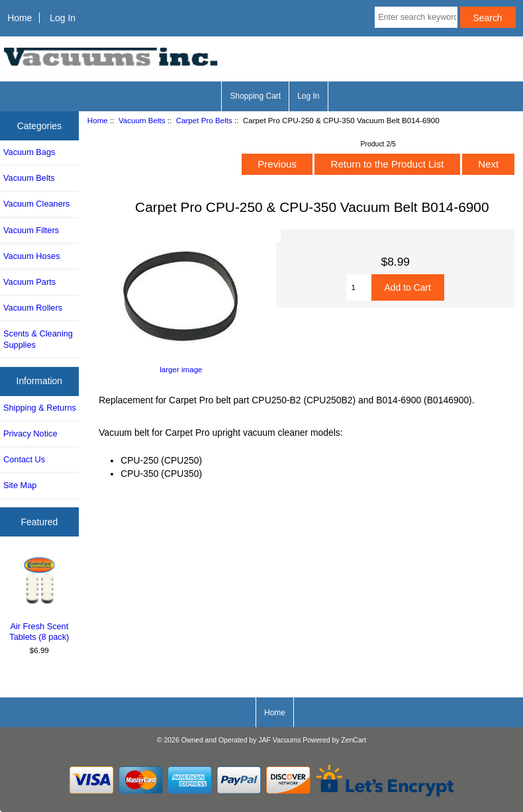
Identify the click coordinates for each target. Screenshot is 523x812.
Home (20, 18)
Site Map (20, 485)
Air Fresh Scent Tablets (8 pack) (39, 598)
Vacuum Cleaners (36, 204)
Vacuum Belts (142, 120)
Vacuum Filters (31, 230)
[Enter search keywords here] (416, 17)
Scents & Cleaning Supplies (38, 339)
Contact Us (24, 459)
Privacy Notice (30, 433)
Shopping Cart (255, 96)
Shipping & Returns (40, 408)
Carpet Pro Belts (204, 120)
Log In (63, 18)
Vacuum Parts (29, 282)
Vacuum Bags (29, 152)
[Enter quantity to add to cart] (359, 287)
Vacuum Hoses (32, 256)
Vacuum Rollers (33, 308)
